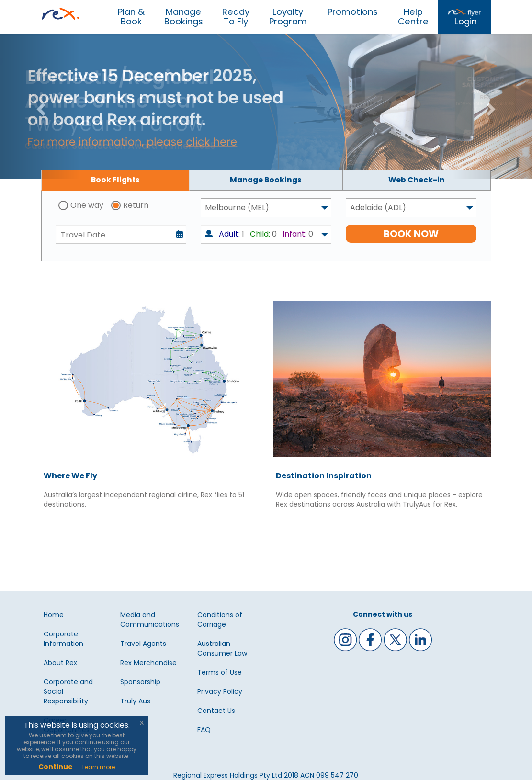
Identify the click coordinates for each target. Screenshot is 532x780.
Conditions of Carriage (220, 620)
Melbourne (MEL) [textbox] (237, 208)
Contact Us (216, 711)
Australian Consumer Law (222, 648)
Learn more (99, 767)
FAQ (204, 730)
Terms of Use (220, 672)
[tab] (115, 180)
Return (136, 205)
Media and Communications (150, 620)
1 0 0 (259, 234)
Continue (56, 767)
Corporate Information (63, 639)
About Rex (60, 663)
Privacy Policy (220, 691)
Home (54, 615)
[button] (40, 106)
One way (87, 205)
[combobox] (266, 208)
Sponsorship (140, 682)
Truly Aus (135, 701)
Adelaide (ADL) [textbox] (378, 208)
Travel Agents (143, 644)
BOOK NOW (411, 234)
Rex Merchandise (148, 663)
